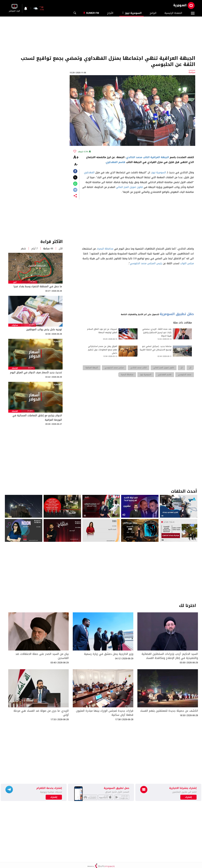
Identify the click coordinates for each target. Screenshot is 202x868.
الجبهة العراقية (160, 157)
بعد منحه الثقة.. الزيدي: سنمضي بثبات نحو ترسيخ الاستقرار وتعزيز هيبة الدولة (157, 333)
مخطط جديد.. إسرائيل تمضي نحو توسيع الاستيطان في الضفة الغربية (156, 348)
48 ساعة (48, 249)
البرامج (153, 13)
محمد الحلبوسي (138, 263)
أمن (15, 282)
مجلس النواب (187, 263)
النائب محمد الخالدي (138, 157)
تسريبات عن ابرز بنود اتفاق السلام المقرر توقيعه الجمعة (102, 331)
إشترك (54, 797)
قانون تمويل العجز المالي (129, 187)
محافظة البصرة (105, 249)
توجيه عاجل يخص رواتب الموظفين (44, 329)
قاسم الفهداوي (115, 162)
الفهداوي (89, 172)
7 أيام (35, 249)
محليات (15, 325)
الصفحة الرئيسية (173, 13)
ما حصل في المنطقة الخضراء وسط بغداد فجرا (38, 286)
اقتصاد (15, 368)
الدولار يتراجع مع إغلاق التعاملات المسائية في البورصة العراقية (37, 418)
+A (76, 158)
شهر (23, 249)
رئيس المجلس (155, 263)
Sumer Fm (93, 13)
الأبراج (110, 13)
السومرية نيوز (131, 13)
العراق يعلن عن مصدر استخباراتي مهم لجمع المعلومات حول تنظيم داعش (103, 350)
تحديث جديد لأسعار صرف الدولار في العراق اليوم (36, 372)
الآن (61, 249)
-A (76, 165)
